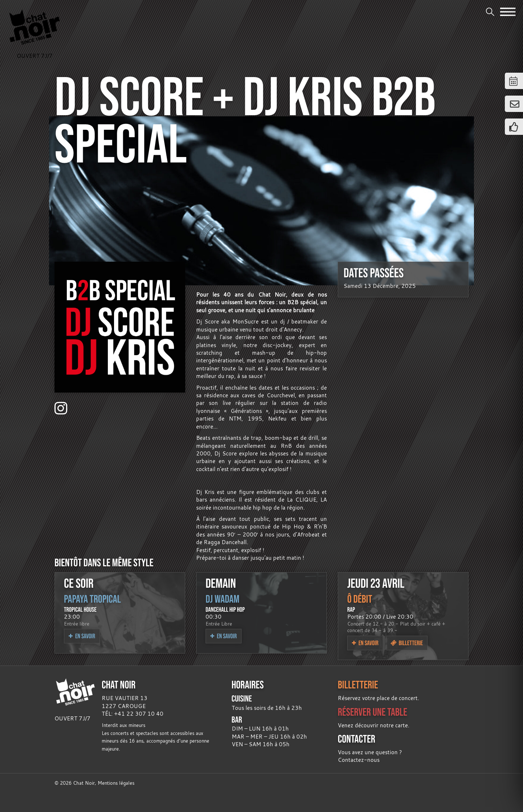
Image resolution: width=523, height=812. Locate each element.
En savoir (82, 636)
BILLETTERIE (358, 685)
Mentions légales (116, 783)
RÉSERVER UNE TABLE (372, 712)
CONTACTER (356, 739)
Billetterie (407, 643)
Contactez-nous (359, 760)
